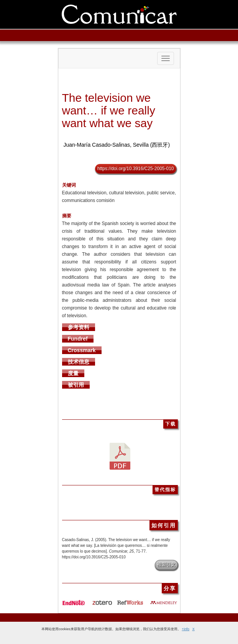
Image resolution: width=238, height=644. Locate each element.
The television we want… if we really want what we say (109, 110)
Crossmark (82, 350)
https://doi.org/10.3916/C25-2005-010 (135, 169)
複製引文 (166, 565)
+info (185, 629)
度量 (73, 373)
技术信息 (79, 362)
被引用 (76, 385)
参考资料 (79, 327)
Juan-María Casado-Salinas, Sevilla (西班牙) (117, 145)
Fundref (78, 339)
